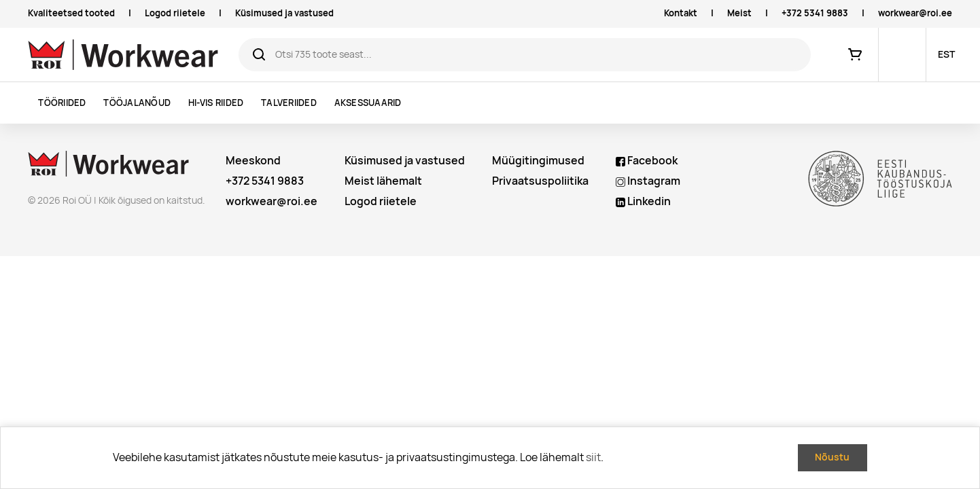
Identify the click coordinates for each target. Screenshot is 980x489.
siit (593, 457)
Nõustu (832, 457)
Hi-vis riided (216, 103)
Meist (739, 13)
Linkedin (643, 201)
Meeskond (253, 161)
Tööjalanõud (137, 103)
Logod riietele (175, 13)
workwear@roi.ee (915, 13)
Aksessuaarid (368, 103)
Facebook (647, 161)
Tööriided (62, 103)
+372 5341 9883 (815, 13)
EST (946, 54)
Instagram (648, 181)
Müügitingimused (538, 161)
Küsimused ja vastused (284, 13)
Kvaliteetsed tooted (71, 13)
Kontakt (681, 13)
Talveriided (289, 103)
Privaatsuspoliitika (540, 181)
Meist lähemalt (383, 181)
